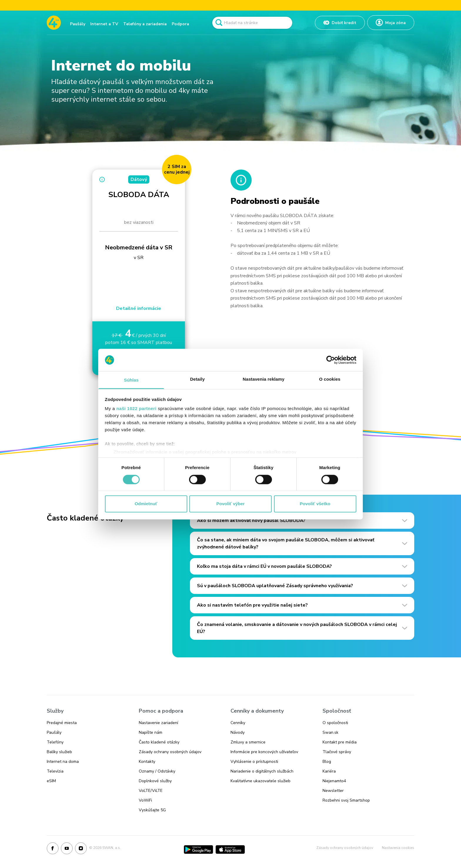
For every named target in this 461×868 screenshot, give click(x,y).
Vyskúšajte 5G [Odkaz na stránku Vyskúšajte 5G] (152, 810)
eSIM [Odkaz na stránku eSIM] (51, 781)
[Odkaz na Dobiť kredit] (340, 23)
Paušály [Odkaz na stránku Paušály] (54, 732)
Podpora (180, 24)
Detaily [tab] (198, 379)
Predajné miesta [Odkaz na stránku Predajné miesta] (62, 723)
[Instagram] (81, 849)
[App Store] (230, 849)
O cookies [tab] (330, 379)
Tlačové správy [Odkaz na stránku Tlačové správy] (337, 752)
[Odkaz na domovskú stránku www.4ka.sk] (54, 23)
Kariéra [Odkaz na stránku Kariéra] (329, 771)
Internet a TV (104, 24)
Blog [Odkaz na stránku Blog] (327, 762)
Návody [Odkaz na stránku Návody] (238, 732)
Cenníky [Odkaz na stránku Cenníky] (238, 723)
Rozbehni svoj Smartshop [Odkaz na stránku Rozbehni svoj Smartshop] (346, 800)
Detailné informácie (139, 308)
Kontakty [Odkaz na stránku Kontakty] (147, 762)
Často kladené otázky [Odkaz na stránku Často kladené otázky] (159, 742)
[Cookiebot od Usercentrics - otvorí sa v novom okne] (331, 360)
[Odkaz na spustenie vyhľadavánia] (219, 23)
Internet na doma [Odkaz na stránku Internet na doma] (63, 762)
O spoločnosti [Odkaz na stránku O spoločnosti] (335, 723)
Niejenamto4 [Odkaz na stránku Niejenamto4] (334, 781)
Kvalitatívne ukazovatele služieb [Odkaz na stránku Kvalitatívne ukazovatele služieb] (260, 781)
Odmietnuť (146, 504)
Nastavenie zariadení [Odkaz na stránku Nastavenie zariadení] (158, 723)
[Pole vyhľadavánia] (252, 23)
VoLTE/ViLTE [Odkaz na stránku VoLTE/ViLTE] (151, 791)
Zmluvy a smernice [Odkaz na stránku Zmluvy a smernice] (248, 742)
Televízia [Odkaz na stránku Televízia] (55, 771)
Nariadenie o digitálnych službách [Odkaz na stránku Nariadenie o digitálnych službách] (262, 771)
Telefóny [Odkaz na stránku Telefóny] (55, 742)
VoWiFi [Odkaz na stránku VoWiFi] (145, 800)
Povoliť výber (230, 504)
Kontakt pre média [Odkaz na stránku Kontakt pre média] (340, 742)
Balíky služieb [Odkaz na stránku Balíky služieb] (59, 752)
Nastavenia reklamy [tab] (264, 379)
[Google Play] (198, 849)
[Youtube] (67, 849)
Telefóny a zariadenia (145, 24)
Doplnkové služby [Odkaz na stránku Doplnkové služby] (155, 781)
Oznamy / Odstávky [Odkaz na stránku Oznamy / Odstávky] (157, 771)
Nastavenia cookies (398, 848)
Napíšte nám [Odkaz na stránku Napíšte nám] (151, 732)
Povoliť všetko (315, 504)
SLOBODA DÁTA (139, 195)
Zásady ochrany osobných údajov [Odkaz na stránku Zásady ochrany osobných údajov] (170, 752)
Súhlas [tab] (131, 380)
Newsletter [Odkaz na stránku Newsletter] (333, 791)
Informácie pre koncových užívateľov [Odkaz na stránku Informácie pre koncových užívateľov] (264, 752)
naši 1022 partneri (137, 409)
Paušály (78, 24)
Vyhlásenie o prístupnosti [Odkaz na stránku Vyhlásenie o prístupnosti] (254, 762)
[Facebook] (53, 849)
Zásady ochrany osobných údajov (345, 848)
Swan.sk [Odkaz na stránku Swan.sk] (330, 732)
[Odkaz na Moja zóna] (391, 23)
